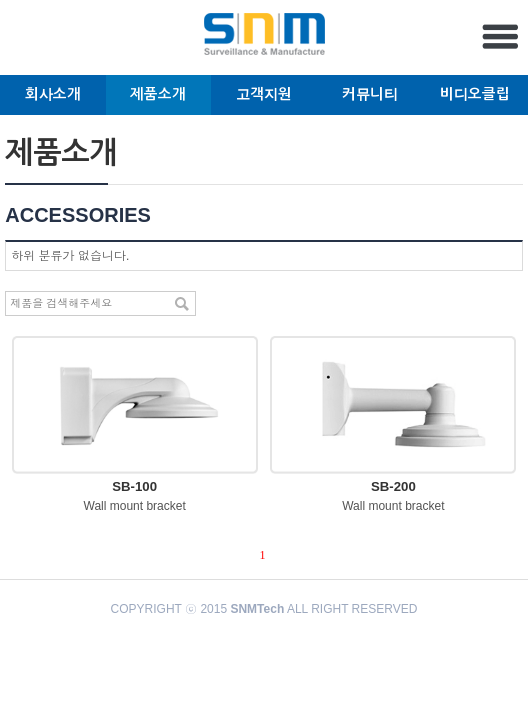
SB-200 (393, 486)
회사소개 (53, 94)
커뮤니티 (370, 94)
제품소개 (158, 94)
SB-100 (134, 486)
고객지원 (264, 94)
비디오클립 (475, 94)
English (28, 41)
